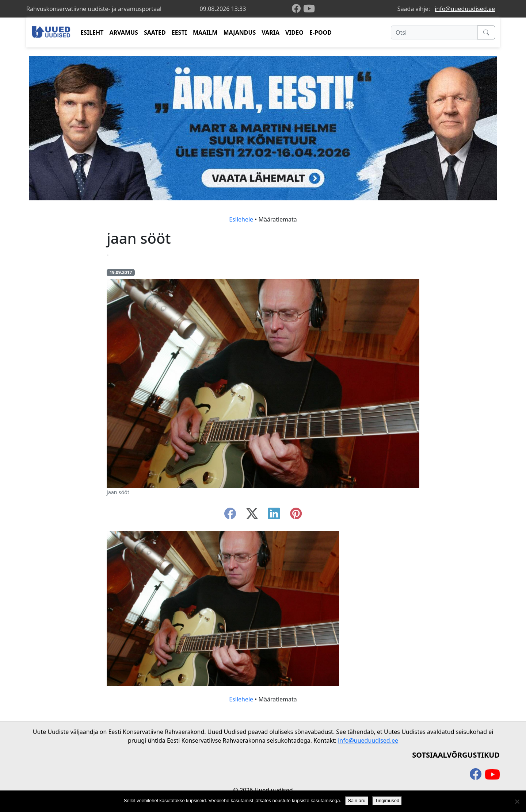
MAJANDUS (239, 32)
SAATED (155, 32)
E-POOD (321, 32)
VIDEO (294, 32)
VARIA (270, 32)
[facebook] (298, 9)
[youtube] (309, 9)
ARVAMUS (124, 32)
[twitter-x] (252, 516)
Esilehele (241, 219)
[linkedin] (274, 516)
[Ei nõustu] (517, 801)
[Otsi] (434, 32)
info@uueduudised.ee (465, 9)
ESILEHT (92, 32)
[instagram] (296, 516)
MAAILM (205, 32)
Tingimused (387, 801)
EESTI (179, 32)
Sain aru (357, 801)
